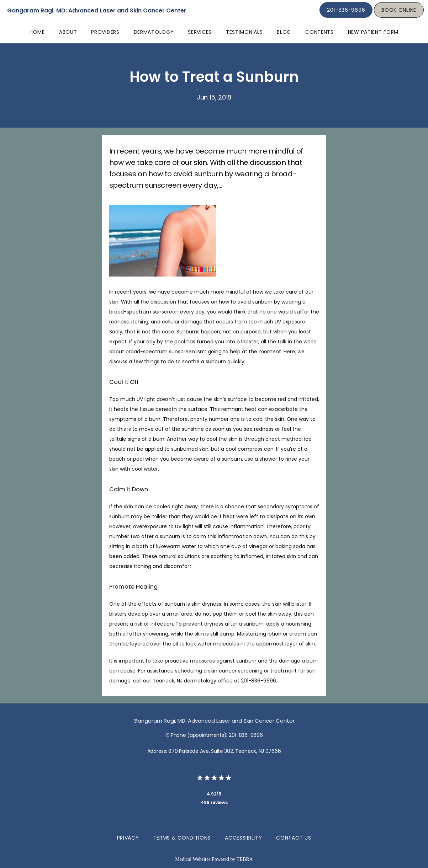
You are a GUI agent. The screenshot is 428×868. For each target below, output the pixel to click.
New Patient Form (373, 32)
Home (37, 32)
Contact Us (294, 838)
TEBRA (245, 859)
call (137, 681)
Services (200, 32)
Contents (319, 32)
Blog (284, 32)
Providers (105, 32)
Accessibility (243, 838)
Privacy (128, 838)
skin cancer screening (235, 671)
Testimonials (244, 32)
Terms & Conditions (182, 838)
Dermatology (154, 32)
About (68, 32)
